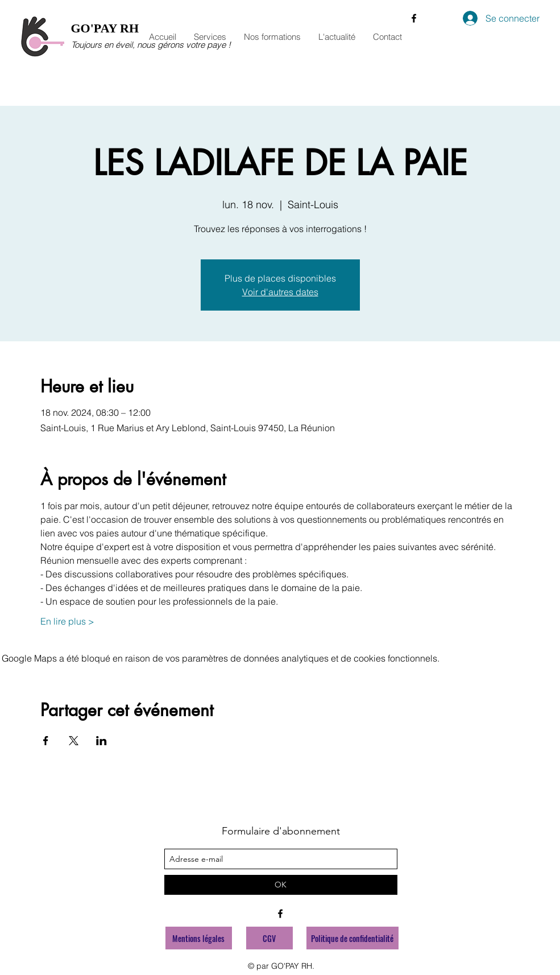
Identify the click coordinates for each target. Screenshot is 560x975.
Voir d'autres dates (280, 292)
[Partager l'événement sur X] (74, 741)
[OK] (281, 885)
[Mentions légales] (199, 938)
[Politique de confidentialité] (352, 938)
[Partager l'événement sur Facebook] (46, 741)
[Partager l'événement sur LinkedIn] (101, 741)
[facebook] (414, 18)
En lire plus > (67, 621)
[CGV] (269, 938)
